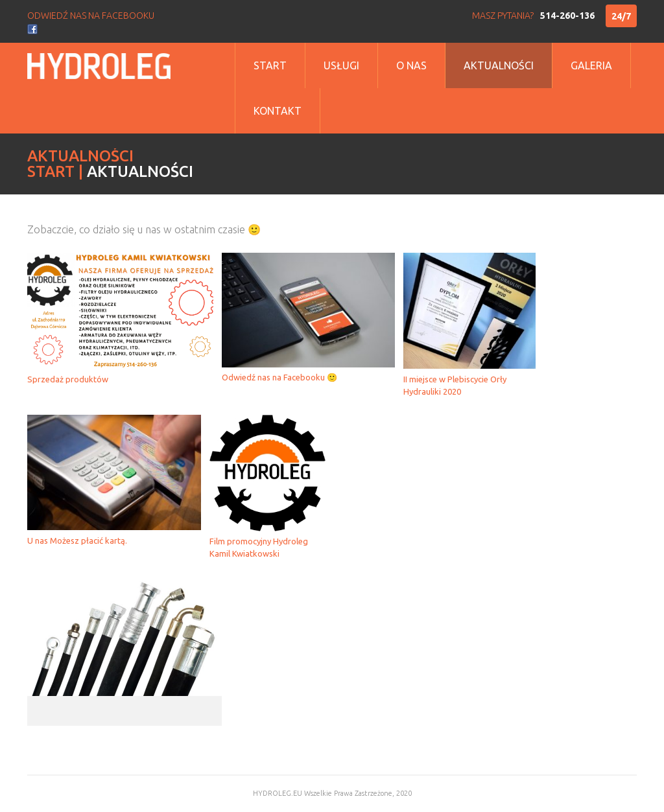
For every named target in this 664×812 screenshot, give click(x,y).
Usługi (341, 65)
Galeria (591, 65)
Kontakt (278, 111)
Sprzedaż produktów (68, 379)
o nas (411, 65)
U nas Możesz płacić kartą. (77, 540)
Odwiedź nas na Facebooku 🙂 (279, 377)
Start (270, 65)
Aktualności (499, 65)
